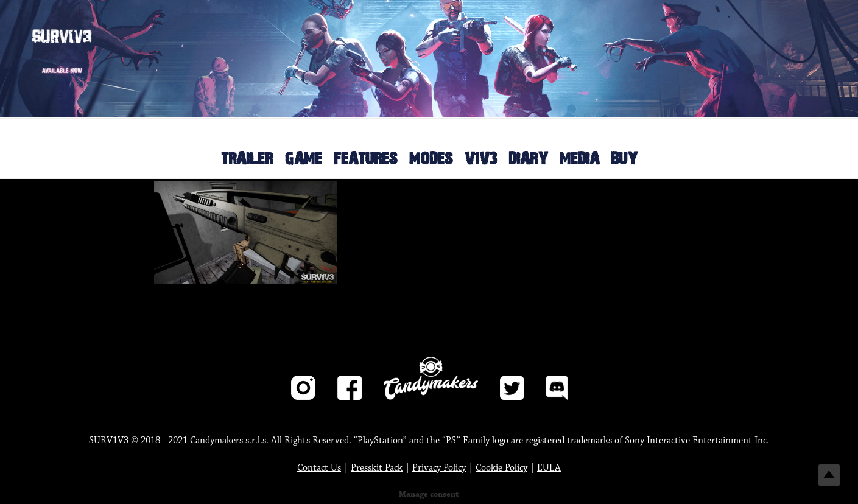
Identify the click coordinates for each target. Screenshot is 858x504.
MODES (431, 159)
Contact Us (319, 468)
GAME (303, 159)
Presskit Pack (377, 468)
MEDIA (579, 159)
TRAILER (247, 159)
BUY (624, 159)
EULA (549, 468)
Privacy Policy (439, 468)
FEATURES (366, 159)
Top (829, 475)
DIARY (528, 159)
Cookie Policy (501, 468)
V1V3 (481, 159)
